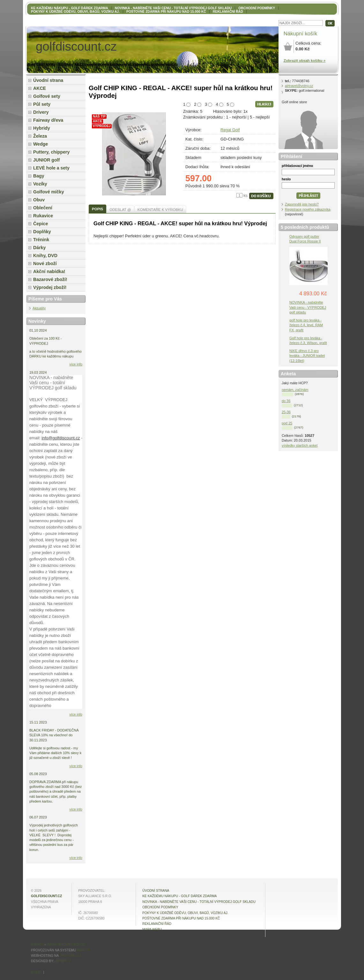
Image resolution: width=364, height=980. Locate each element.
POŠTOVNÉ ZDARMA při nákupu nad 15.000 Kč (166, 12)
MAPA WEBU (152, 930)
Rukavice (43, 216)
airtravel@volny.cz (299, 86)
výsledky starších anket (300, 445)
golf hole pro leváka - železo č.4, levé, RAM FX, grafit (306, 325)
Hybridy (42, 128)
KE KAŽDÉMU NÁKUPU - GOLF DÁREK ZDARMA (70, 8)
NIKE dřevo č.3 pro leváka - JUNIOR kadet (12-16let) (307, 356)
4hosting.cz (70, 956)
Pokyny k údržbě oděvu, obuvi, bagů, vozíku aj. (75, 12)
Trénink (41, 240)
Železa (40, 136)
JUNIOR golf (46, 160)
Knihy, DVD (45, 256)
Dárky (39, 248)
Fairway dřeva (48, 120)
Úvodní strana (48, 80)
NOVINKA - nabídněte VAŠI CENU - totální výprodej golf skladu (173, 8)
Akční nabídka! (49, 271)
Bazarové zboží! (50, 279)
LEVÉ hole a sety (51, 168)
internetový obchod (66, 944)
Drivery (41, 112)
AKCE (40, 88)
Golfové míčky (49, 192)
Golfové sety (47, 96)
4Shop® (84, 950)
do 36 (286, 401)
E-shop (37, 944)
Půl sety (42, 104)
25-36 (286, 412)
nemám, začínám (295, 390)
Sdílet (37, 972)
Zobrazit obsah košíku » (305, 61)
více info (76, 364)
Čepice (41, 224)
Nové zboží (45, 263)
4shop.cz (63, 961)
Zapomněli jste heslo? (302, 204)
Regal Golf (230, 130)
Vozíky (40, 184)
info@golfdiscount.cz (61, 438)
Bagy (39, 176)
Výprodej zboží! (50, 287)
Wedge (41, 144)
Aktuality (39, 308)
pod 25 (287, 423)
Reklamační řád (228, 12)
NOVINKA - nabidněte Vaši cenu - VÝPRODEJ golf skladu (308, 307)
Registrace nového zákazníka (308, 209)
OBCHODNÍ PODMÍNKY (257, 8)
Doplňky (42, 232)
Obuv (39, 200)
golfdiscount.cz (46, 896)
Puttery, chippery (51, 152)
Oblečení (43, 208)
